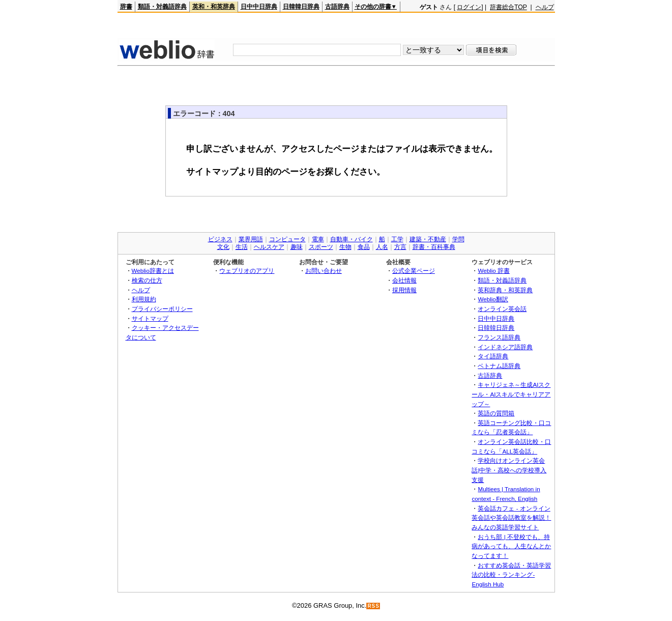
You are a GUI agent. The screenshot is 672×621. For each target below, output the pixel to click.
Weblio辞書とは (153, 271)
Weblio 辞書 (494, 271)
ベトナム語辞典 (499, 366)
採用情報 (404, 290)
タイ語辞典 (493, 356)
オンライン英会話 (502, 309)
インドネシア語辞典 (505, 347)
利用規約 (144, 299)
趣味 (297, 247)
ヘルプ (545, 7)
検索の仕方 (147, 280)
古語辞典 (337, 7)
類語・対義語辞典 (162, 7)
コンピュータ (287, 239)
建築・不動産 (428, 239)
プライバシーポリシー (162, 309)
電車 (318, 239)
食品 (364, 247)
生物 (345, 247)
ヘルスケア (269, 247)
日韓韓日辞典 (301, 7)
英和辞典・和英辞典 (505, 290)
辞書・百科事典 (434, 247)
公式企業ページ (414, 271)
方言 (400, 247)
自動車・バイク (352, 239)
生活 (242, 247)
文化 (223, 247)
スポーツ (321, 247)
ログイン (469, 7)
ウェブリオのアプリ (247, 271)
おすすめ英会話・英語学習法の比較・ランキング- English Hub (511, 575)
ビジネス (220, 239)
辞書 (126, 7)
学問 (458, 239)
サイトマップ (150, 318)
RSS (373, 606)
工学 (397, 239)
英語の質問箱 (496, 413)
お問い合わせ (324, 271)
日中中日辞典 (259, 7)
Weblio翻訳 (493, 299)
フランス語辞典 (499, 337)
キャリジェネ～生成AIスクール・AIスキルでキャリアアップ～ (511, 394)
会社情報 (404, 280)
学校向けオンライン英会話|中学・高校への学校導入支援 (509, 470)
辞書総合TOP (508, 7)
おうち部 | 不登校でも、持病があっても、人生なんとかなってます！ (511, 546)
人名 (382, 247)
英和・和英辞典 (214, 7)
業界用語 (251, 239)
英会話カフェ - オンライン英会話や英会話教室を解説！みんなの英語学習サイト (511, 518)
